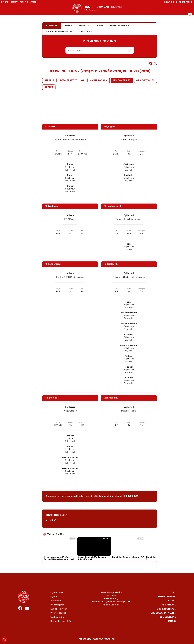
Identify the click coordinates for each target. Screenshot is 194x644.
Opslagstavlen (145, 81)
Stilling (49, 81)
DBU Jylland (169, 605)
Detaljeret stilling (72, 81)
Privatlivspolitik (58, 613)
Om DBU (5, 2)
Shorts (70, 151)
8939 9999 (132, 496)
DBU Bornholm (167, 597)
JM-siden (51, 520)
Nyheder (55, 597)
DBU (174, 593)
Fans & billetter (28, 2)
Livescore (86, 32)
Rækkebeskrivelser (56, 515)
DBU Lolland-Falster (163, 613)
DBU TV (14, 2)
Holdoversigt (122, 81)
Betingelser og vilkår (61, 621)
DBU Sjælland (168, 617)
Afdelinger (56, 601)
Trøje (58, 151)
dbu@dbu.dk (112, 605)
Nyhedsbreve (57, 593)
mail (112, 496)
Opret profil (184, 2)
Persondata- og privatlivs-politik (97, 639)
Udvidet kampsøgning (59, 32)
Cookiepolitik (57, 617)
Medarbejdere (57, 605)
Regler (49, 87)
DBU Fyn (171, 601)
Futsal (172, 621)
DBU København (167, 609)
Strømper (82, 151)
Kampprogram (99, 81)
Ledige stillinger (59, 609)
